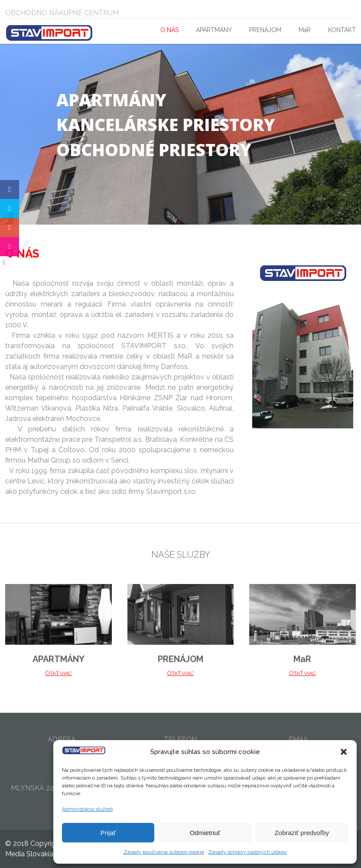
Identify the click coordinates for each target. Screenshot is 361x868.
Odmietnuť (205, 833)
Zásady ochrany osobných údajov (248, 852)
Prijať (108, 833)
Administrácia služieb (87, 809)
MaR (305, 30)
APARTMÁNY (214, 30)
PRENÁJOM (265, 30)
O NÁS (169, 30)
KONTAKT (342, 30)
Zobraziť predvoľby (302, 833)
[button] (344, 752)
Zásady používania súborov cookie (164, 852)
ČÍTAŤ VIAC (59, 673)
